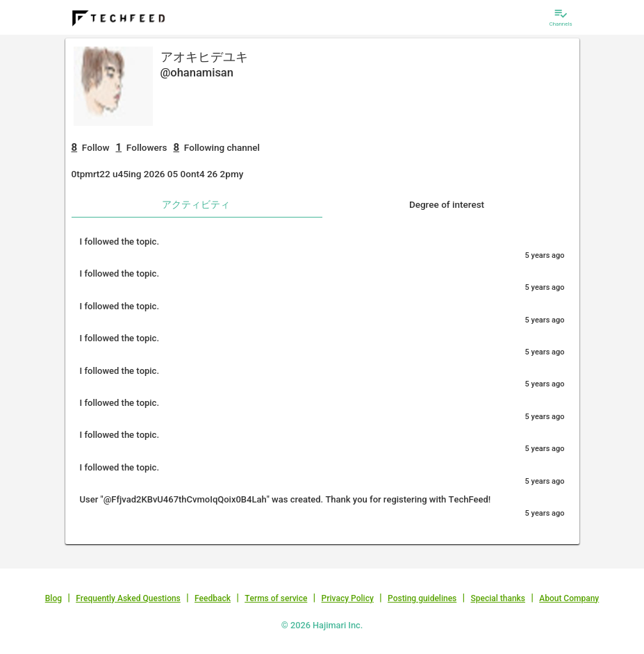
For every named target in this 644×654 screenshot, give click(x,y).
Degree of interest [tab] (447, 204)
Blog (53, 598)
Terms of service (276, 598)
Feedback (213, 598)
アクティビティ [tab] (196, 204)
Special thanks (498, 598)
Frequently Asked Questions (128, 598)
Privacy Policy (348, 598)
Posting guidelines (422, 598)
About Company (569, 598)
